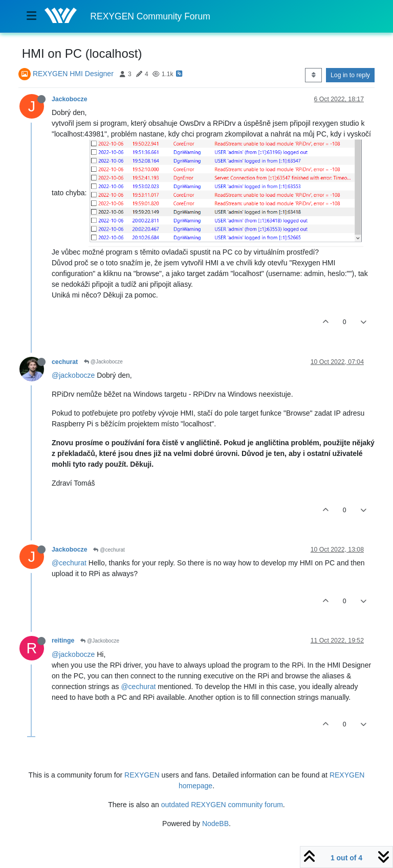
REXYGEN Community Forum (150, 16)
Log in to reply (350, 75)
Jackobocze (69, 99)
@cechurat (109, 550)
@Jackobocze (103, 362)
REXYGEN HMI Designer (73, 74)
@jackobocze (73, 375)
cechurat (65, 362)
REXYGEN (142, 775)
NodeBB (215, 824)
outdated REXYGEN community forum (222, 805)
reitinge (63, 641)
